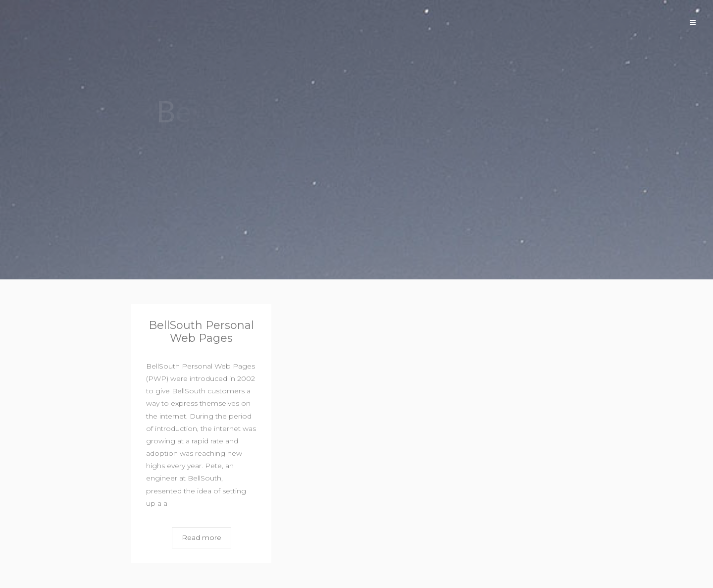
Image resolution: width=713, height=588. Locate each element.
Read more (202, 537)
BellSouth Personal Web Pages (201, 332)
